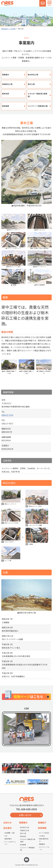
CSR (6, 836)
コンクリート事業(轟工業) (38, 106)
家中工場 (31, 84)
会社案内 (7, 828)
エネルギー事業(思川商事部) (37, 95)
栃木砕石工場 (33, 75)
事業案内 (6, 75)
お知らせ (7, 823)
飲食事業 (6, 106)
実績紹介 (42, 823)
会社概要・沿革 (10, 833)
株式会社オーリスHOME (8, 29)
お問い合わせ (25, 815)
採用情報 (42, 828)
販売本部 (6, 94)
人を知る (42, 836)
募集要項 (42, 844)
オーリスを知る (44, 833)
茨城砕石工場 (7, 84)
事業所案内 (8, 839)
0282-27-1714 (7, 415)
